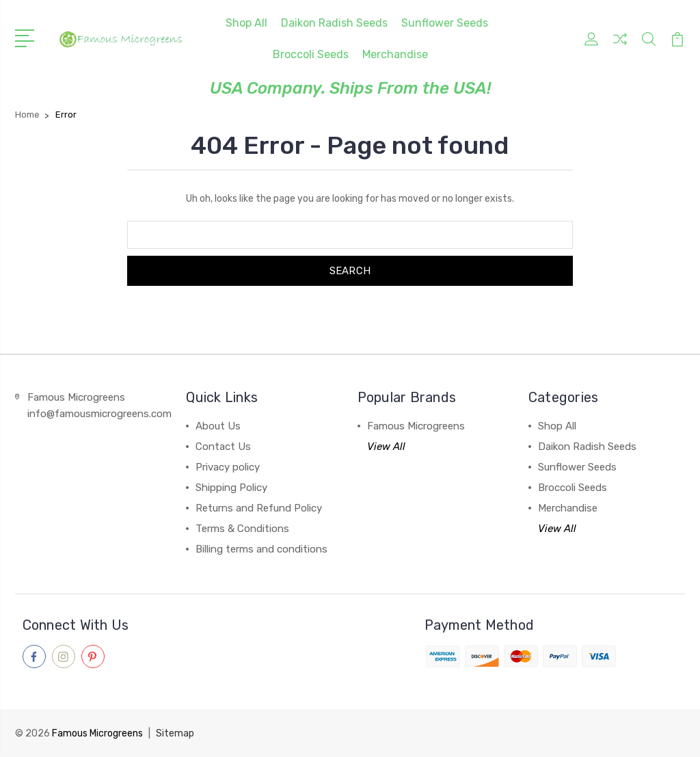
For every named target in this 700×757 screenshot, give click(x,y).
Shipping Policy (231, 488)
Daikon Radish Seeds (334, 23)
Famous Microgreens (416, 426)
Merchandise (395, 54)
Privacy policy (228, 467)
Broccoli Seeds (311, 54)
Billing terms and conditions (261, 549)
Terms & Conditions (242, 529)
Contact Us (223, 447)
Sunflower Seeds (445, 23)
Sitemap (175, 733)
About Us (218, 426)
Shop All (246, 23)
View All (386, 447)
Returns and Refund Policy (259, 508)
